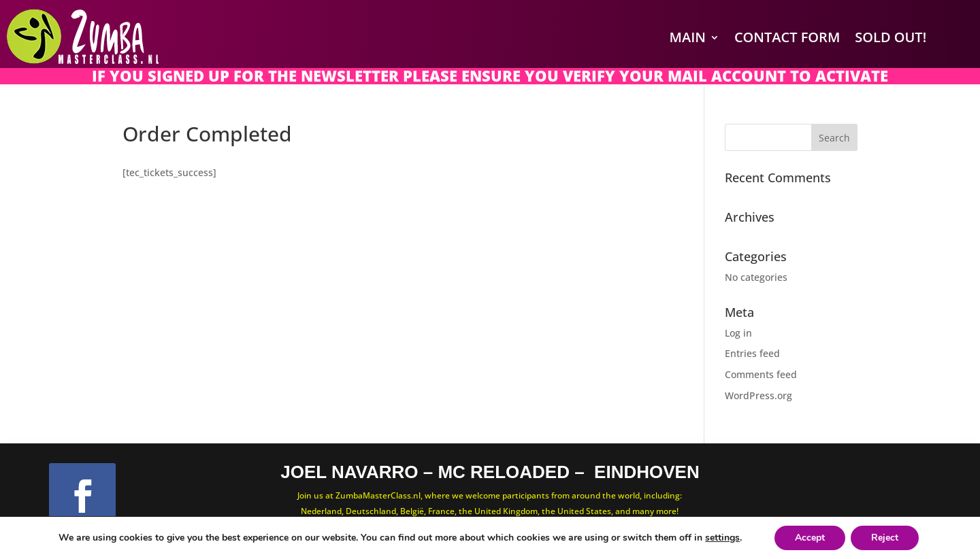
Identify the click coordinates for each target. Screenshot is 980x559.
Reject (885, 538)
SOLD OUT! (891, 37)
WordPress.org (758, 395)
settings (722, 538)
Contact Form (787, 37)
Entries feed (752, 353)
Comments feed (761, 374)
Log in (738, 333)
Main (688, 37)
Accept (810, 538)
